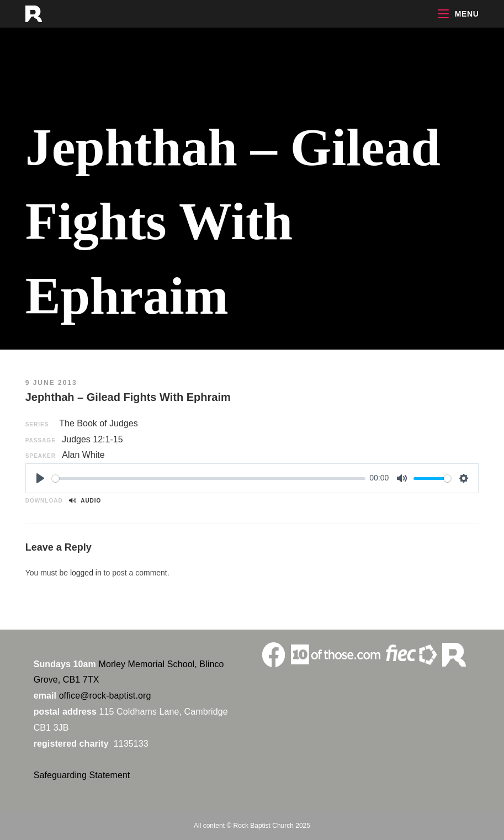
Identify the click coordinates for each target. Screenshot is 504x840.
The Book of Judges (98, 423)
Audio (85, 501)
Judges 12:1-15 (92, 439)
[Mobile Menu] (458, 14)
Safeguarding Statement (82, 775)
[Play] (40, 478)
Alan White (83, 455)
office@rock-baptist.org (105, 696)
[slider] (209, 479)
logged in (86, 573)
